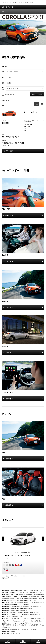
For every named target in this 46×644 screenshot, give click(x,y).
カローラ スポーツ (7, 7)
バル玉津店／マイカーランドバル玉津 (13, 143)
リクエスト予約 (23, 151)
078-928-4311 (6, 146)
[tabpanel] (23, 29)
